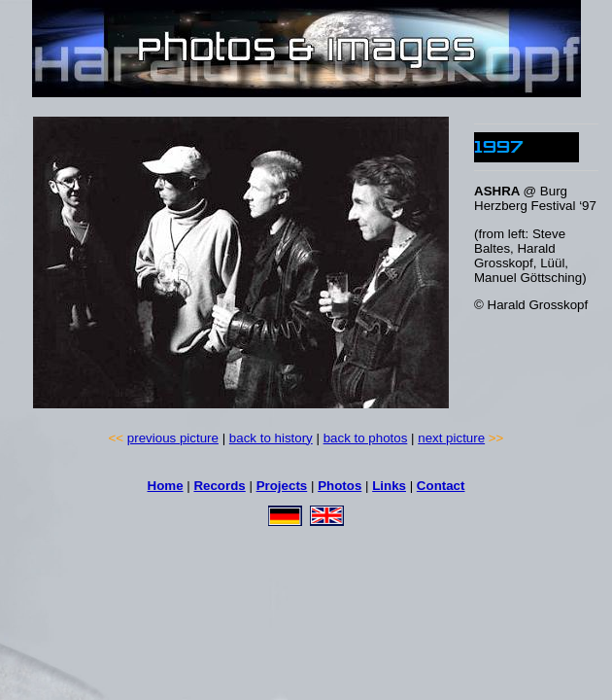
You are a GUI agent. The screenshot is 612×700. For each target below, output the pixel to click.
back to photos (366, 438)
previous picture (173, 438)
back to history (271, 438)
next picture (451, 438)
